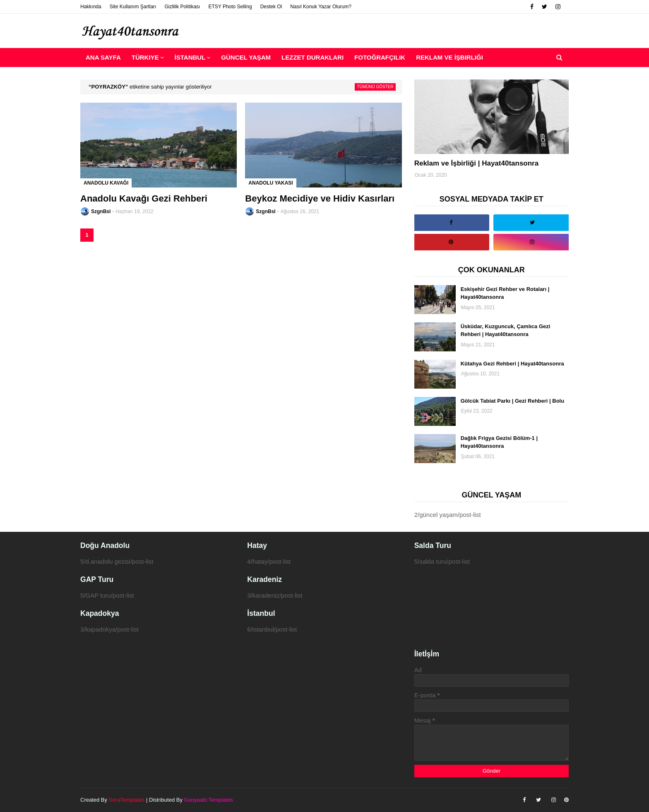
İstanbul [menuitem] (190, 57)
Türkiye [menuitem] (145, 57)
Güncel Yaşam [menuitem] (246, 57)
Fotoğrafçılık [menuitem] (380, 57)
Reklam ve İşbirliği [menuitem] (449, 57)
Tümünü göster (375, 87)
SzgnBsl (101, 211)
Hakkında (91, 7)
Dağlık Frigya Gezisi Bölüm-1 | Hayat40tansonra (499, 442)
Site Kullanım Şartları (133, 7)
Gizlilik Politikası (182, 7)
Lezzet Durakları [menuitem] (312, 57)
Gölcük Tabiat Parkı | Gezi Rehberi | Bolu (512, 401)
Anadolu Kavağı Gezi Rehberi (144, 198)
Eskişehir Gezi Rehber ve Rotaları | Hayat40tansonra (505, 293)
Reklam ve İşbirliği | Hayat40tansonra (477, 163)
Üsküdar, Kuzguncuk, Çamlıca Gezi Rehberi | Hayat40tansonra (506, 330)
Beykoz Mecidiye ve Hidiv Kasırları (320, 198)
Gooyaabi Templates (209, 800)
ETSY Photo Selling (230, 7)
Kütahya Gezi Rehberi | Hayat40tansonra (512, 364)
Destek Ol (271, 7)
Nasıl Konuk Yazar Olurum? (321, 7)
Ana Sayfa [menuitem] (103, 57)
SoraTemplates (127, 800)
